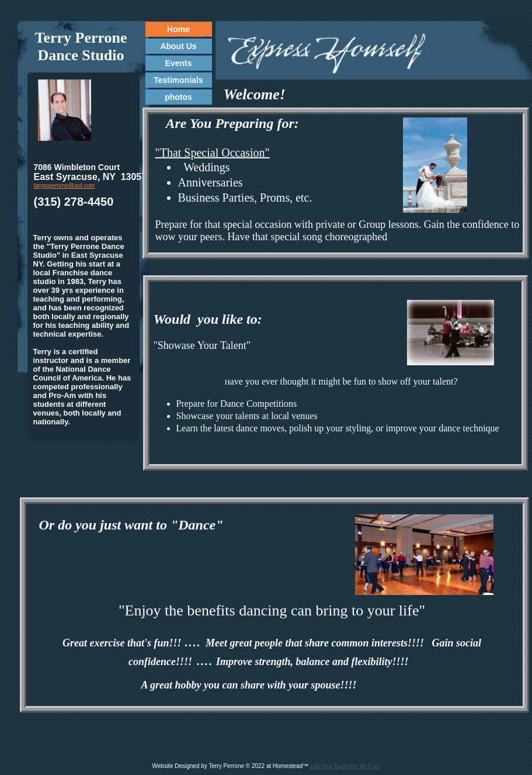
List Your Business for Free (345, 766)
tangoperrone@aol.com (65, 186)
